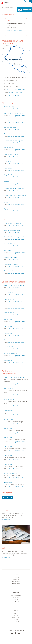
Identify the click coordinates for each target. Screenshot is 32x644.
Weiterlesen (7, 520)
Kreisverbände (6, 9)
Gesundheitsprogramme (11, 154)
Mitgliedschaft (8, 175)
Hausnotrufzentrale (10, 299)
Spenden (7, 202)
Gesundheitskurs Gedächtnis (12, 223)
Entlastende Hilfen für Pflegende (13, 141)
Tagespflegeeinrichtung (11, 353)
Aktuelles (16, 597)
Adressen (12, 8)
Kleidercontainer (9, 313)
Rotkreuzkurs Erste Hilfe (11, 264)
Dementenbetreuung (10, 127)
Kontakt (16, 613)
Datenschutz (16, 617)
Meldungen (6, 548)
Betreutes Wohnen (10, 292)
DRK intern (16, 621)
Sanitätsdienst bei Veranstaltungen (14, 188)
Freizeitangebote (9, 148)
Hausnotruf (8, 161)
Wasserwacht (8, 360)
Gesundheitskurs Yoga (11, 244)
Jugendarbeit (8, 168)
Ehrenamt (7, 134)
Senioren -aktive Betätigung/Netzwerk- (15, 195)
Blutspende (7, 120)
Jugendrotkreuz (9, 306)
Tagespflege (8, 209)
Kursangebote (8, 251)
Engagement (16, 601)
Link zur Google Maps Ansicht (16, 95)
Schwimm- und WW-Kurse (12, 271)
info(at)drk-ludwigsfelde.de (14, 31)
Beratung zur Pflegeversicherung (14, 114)
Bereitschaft (16, 577)
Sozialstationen (8, 319)
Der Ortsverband (16, 595)
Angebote (16, 599)
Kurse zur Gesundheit (10, 257)
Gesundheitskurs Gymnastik (12, 230)
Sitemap (16, 615)
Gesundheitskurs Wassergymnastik (14, 237)
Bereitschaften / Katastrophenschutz (15, 285)
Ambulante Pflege (9, 107)
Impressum (16, 619)
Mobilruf (7, 182)
